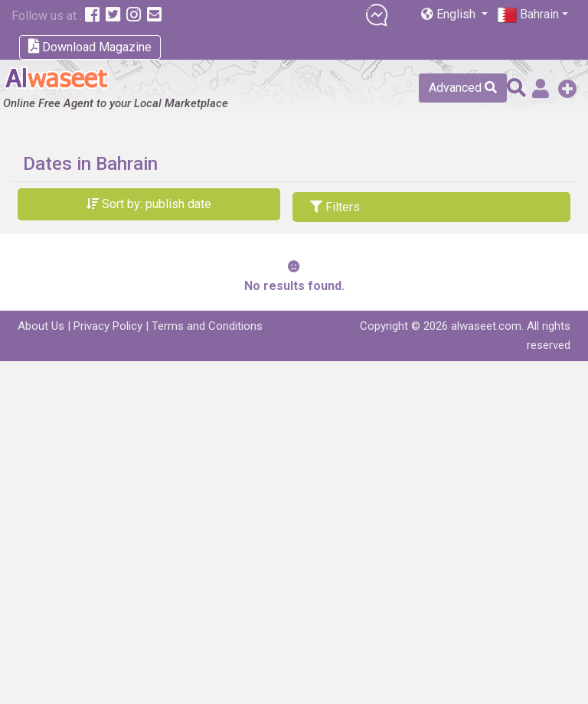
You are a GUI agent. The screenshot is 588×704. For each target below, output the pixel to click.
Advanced (463, 88)
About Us (41, 326)
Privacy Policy (108, 326)
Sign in (541, 88)
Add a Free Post (568, 88)
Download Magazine (90, 46)
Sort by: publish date (149, 204)
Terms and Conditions (207, 326)
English (450, 14)
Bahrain (528, 15)
